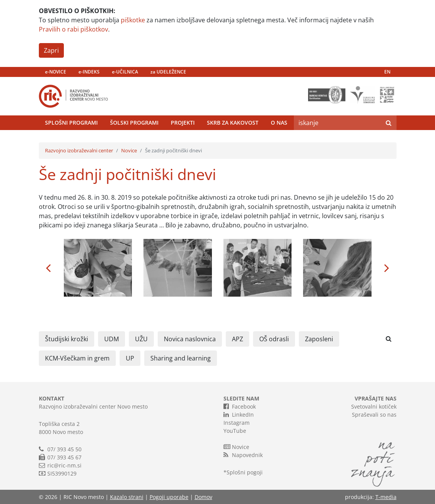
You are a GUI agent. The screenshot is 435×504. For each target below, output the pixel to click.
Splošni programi (71, 123)
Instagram (237, 423)
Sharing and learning (181, 358)
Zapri (51, 50)
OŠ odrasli (274, 339)
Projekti (183, 123)
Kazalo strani (127, 497)
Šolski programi (134, 123)
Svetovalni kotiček (374, 406)
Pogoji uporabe (169, 497)
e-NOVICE (56, 72)
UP (130, 358)
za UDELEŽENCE (168, 72)
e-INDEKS (89, 72)
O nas (279, 123)
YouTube (235, 431)
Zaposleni (319, 339)
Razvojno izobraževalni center (79, 150)
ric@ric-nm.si (64, 465)
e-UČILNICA (125, 72)
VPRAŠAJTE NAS (376, 398)
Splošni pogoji (245, 472)
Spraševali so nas (374, 415)
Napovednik (243, 455)
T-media (386, 497)
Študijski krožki (67, 339)
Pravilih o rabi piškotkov (73, 29)
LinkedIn (239, 414)
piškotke (133, 20)
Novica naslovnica (190, 339)
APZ (237, 339)
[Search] (337, 123)
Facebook (240, 406)
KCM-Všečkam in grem (77, 358)
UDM (112, 339)
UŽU (141, 339)
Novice (129, 150)
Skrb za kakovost (233, 123)
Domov (203, 497)
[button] (48, 268)
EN (387, 72)
